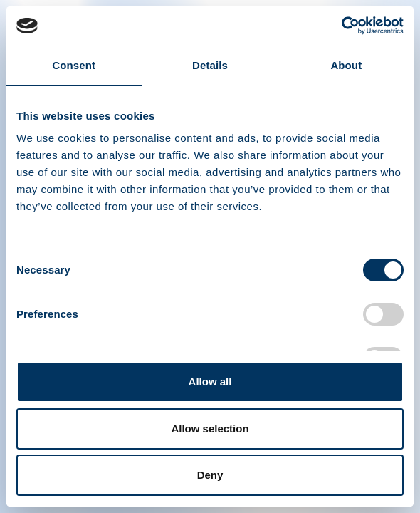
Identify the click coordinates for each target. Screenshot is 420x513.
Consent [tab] (74, 65)
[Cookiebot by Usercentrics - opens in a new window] (341, 26)
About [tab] (346, 65)
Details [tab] (210, 65)
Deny (210, 475)
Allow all (210, 382)
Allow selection (210, 429)
